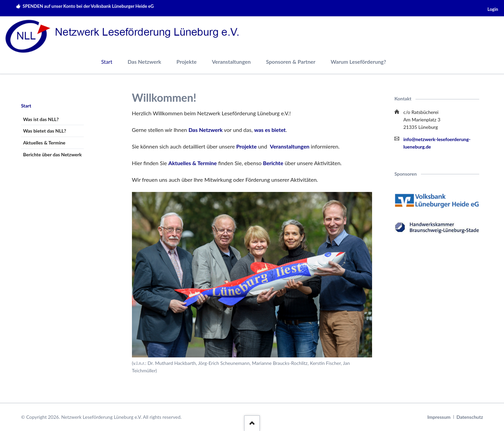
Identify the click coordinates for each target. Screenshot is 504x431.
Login (493, 9)
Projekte (186, 62)
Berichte (273, 163)
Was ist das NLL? (41, 119)
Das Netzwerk (144, 62)
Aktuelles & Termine (192, 163)
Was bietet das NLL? (45, 131)
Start (26, 106)
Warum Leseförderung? (358, 62)
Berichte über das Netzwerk (52, 154)
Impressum (439, 417)
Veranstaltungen (231, 62)
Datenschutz (470, 417)
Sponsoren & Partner (291, 62)
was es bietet (270, 130)
